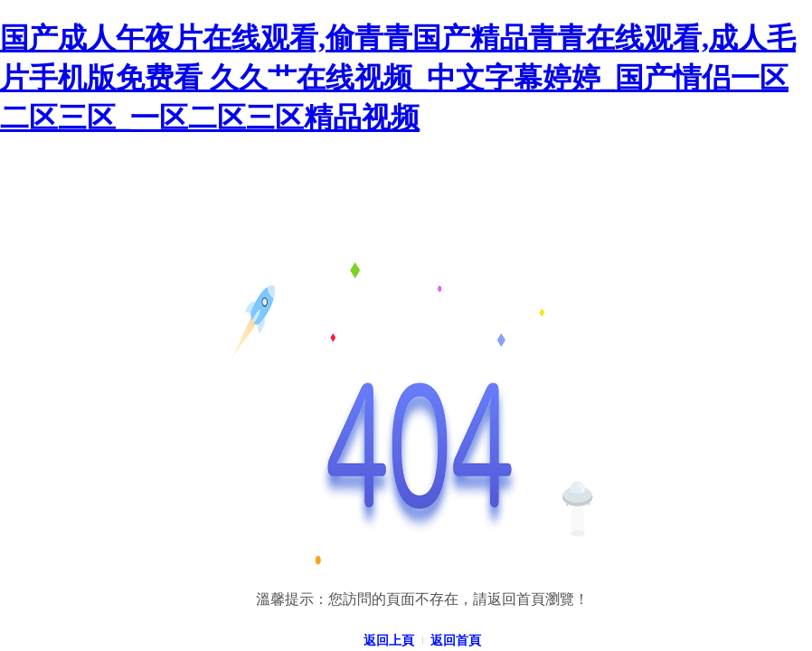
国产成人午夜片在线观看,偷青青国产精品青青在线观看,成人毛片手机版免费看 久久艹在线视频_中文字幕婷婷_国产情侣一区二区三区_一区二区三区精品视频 (398, 78)
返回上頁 (389, 641)
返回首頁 (456, 641)
